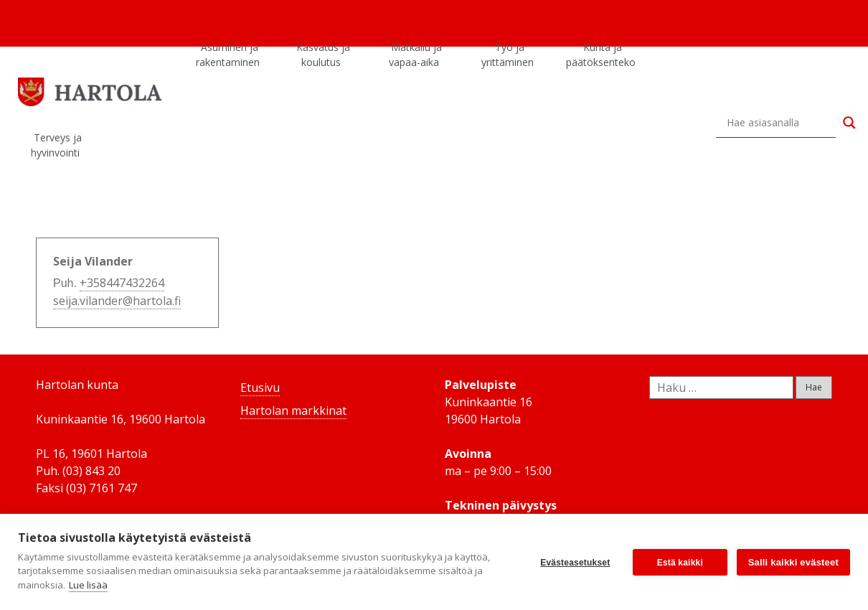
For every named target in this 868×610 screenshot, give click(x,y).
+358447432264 (122, 283)
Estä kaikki (679, 562)
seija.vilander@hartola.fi (117, 301)
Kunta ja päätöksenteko (601, 58)
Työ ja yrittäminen (508, 58)
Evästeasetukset (574, 562)
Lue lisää (88, 585)
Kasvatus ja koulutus (323, 58)
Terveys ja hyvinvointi (56, 148)
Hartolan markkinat (293, 410)
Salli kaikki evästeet (793, 562)
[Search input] (781, 123)
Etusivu (260, 388)
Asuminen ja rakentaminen (228, 58)
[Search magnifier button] (849, 123)
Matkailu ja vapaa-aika (415, 58)
